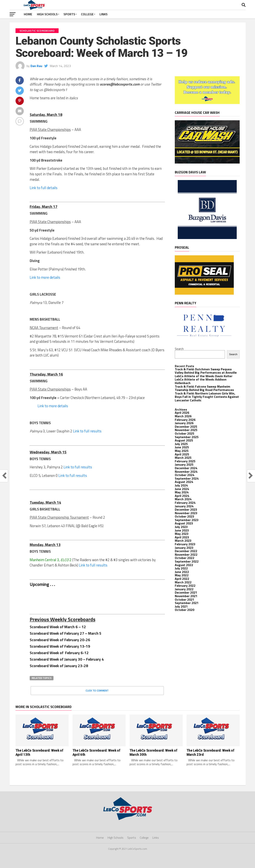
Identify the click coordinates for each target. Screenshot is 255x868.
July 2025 (181, 444)
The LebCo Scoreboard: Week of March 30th (153, 752)
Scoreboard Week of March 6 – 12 (58, 627)
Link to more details (45, 277)
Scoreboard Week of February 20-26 (60, 640)
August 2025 (184, 440)
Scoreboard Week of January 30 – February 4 (67, 659)
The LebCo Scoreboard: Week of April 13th (39, 752)
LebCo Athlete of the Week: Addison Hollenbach (201, 381)
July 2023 (181, 527)
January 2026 (184, 423)
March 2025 (183, 458)
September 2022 (187, 561)
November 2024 (186, 472)
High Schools (47, 14)
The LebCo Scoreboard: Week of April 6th (96, 752)
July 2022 (181, 568)
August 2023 (184, 523)
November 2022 (186, 554)
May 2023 (182, 534)
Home (28, 14)
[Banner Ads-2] (207, 162)
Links (104, 14)
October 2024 (185, 475)
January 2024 (184, 506)
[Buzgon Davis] (207, 238)
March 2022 (183, 582)
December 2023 (186, 509)
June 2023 (182, 530)
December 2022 (186, 551)
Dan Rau (36, 66)
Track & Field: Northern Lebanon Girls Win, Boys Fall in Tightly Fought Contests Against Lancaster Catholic (207, 397)
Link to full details (44, 188)
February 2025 (185, 461)
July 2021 (181, 606)
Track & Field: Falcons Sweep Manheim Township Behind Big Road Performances (204, 388)
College (87, 14)
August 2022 (184, 565)
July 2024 (181, 485)
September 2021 (187, 603)
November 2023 (186, 513)
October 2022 (185, 558)
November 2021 (186, 596)
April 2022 (182, 579)
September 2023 (187, 520)
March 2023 (183, 541)
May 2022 (182, 575)
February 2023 (185, 544)
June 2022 (182, 572)
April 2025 (182, 454)
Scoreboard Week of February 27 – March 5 (66, 633)
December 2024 (186, 468)
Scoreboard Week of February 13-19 (60, 646)
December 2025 (186, 427)
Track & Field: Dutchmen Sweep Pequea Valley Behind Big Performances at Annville (206, 371)
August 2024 (184, 482)
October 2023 (185, 516)
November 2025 (186, 430)
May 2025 (182, 451)
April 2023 (182, 537)
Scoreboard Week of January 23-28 (59, 666)
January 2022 (184, 589)
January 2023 (184, 548)
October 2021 (185, 600)
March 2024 (183, 499)
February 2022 (185, 586)
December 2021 (186, 592)
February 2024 (185, 503)
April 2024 (182, 496)
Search (179, 349)
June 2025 (182, 447)
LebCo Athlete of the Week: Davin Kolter (204, 376)
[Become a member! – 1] (207, 103)
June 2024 (182, 489)
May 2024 (182, 492)
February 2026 (185, 420)
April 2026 (182, 413)
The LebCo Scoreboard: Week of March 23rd (210, 752)
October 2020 (185, 610)
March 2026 (183, 416)
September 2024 (187, 478)
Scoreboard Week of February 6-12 (59, 653)
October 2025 (185, 433)
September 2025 (187, 437)
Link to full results (87, 431)
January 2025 (184, 464)
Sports (69, 14)
